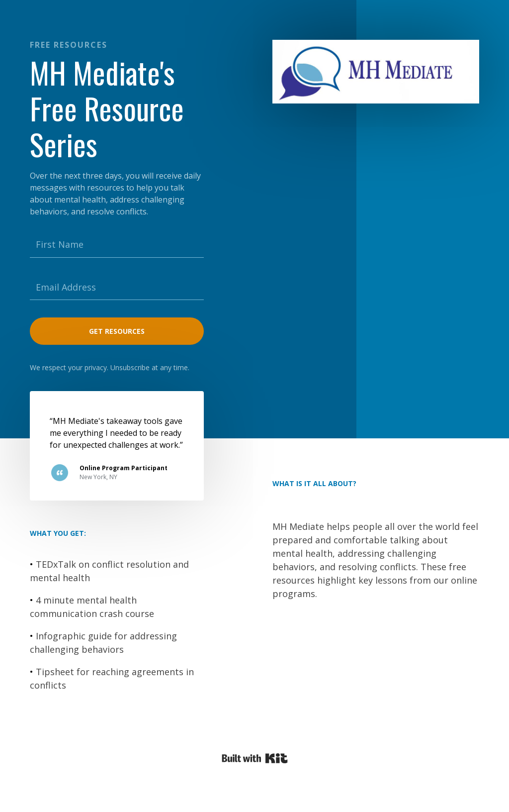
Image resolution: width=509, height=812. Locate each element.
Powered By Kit (255, 758)
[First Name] (117, 245)
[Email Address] (117, 288)
